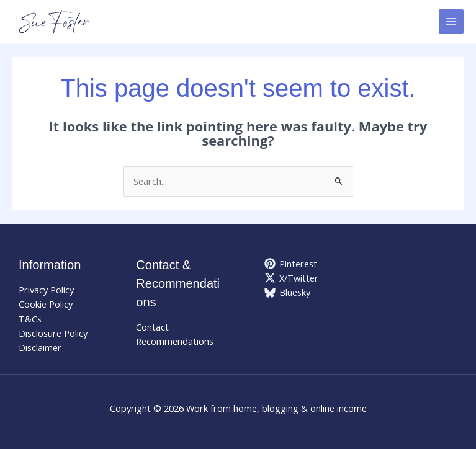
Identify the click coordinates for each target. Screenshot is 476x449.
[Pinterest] (291, 264)
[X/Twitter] (292, 278)
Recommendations (175, 341)
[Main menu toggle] (451, 22)
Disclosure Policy (53, 333)
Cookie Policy (46, 304)
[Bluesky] (288, 293)
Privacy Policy (46, 290)
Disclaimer (40, 347)
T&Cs (30, 319)
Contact (152, 327)
